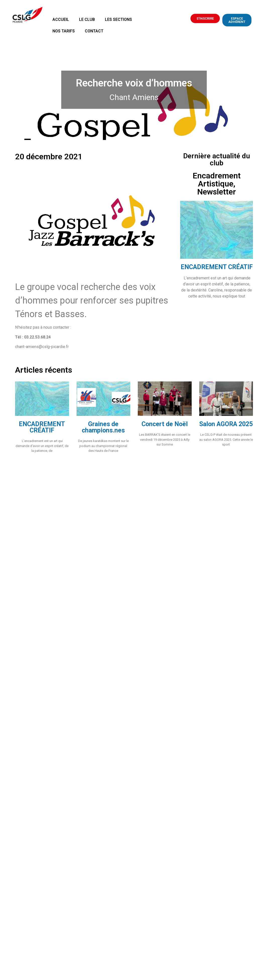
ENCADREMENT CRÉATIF (217, 267)
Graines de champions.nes (103, 427)
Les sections (118, 19)
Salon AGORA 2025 (226, 424)
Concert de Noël (165, 424)
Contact (94, 31)
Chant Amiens (134, 97)
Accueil (61, 19)
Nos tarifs (64, 31)
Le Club (87, 19)
